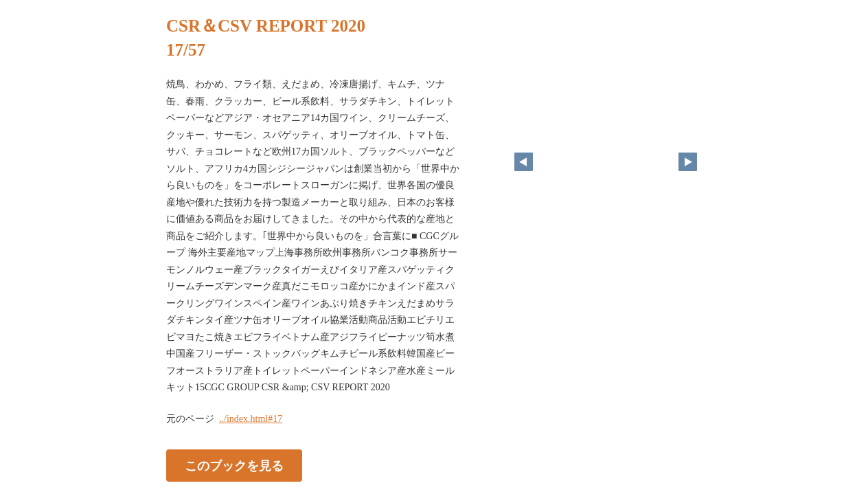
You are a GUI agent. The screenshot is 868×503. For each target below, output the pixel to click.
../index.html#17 (251, 419)
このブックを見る (234, 465)
